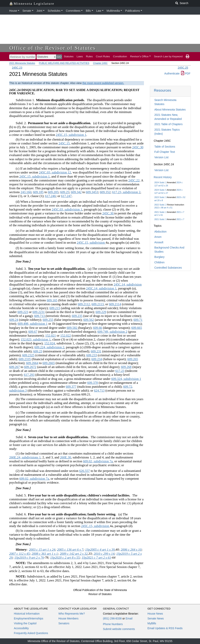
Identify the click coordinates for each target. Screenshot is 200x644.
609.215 (55, 308)
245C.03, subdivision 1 (67, 209)
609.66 (98, 328)
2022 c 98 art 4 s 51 (163, 208)
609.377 (71, 387)
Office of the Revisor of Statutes (53, 48)
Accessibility (21, 628)
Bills (88, 11)
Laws (80, 56)
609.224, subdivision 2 (49, 347)
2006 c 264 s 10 (131, 550)
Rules (89, 56)
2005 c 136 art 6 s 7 (70, 550)
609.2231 (39, 312)
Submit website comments (119, 629)
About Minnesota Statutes (170, 110)
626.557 (84, 471)
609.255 (48, 320)
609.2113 (98, 304)
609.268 (126, 367)
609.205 (53, 192)
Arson (158, 237)
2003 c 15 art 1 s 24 (42, 550)
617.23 (120, 371)
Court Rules (103, 56)
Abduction (160, 232)
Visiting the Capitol (25, 623)
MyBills (152, 623)
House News (155, 614)
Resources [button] (162, 90)
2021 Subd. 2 (160, 212)
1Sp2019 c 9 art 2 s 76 (29, 558)
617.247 (66, 196)
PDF (186, 73)
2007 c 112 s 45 (19, 554)
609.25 (65, 192)
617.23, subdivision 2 (126, 192)
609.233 (92, 355)
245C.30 (138, 147)
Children (159, 262)
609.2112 (84, 304)
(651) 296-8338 (112, 618)
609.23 (38, 351)
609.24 (14, 320)
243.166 (26, 192)
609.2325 (28, 355)
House (13, 11)
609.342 (76, 192)
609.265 (133, 359)
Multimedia (113, 11)
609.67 (33, 332)
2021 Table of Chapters (168, 124)
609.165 (52, 300)
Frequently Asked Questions (31, 633)
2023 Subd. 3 (160, 197)
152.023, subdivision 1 (36, 339)
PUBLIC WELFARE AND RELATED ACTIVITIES (64, 63)
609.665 (137, 328)
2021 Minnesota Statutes (22, 63)
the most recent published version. (103, 83)
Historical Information (27, 614)
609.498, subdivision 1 (33, 324)
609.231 (96, 351)
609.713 (40, 316)
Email (129, 618)
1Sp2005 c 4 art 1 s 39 (100, 550)
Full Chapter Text (165, 152)
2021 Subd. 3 (160, 219)
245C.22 (134, 180)
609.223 (23, 312)
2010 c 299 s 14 (104, 554)
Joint (39, 11)
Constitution (120, 56)
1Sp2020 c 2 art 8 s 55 (65, 558)
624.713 (99, 391)
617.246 (50, 196)
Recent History (163, 177)
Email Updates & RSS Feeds (165, 628)
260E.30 (65, 457)
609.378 (93, 383)
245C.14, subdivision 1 (101, 288)
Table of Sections (165, 147)
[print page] (187, 57)
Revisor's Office (139, 56)
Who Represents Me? (72, 614)
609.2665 (49, 363)
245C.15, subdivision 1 (71, 135)
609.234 (97, 359)
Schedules (54, 11)
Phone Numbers (113, 624)
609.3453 (92, 192)
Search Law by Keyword (168, 56)
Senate (27, 11)
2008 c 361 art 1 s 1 (45, 554)
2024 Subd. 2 (160, 182)
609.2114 (115, 304)
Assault (159, 242)
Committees (73, 11)
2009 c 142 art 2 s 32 (74, 554)
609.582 (72, 328)
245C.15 (64, 143)
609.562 (89, 320)
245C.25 (183, 68)
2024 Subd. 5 (160, 190)
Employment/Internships (29, 618)
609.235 (77, 316)
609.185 (38, 192)
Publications (133, 11)
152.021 (51, 336)
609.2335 (25, 359)
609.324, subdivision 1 (126, 379)
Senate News (156, 618)
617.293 (29, 375)
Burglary (159, 257)
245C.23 (17, 68)
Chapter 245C (100, 63)
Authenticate (172, 73)
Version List (161, 157)
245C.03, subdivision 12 (55, 172)
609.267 (15, 367)
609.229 (101, 312)
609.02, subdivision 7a (98, 461)
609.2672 (30, 367)
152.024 (50, 343)
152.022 (66, 336)
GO (59, 57)
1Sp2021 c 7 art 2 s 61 (96, 558)
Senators (64, 623)
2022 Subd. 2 (160, 205)
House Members (68, 618)
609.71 (138, 320)
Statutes (69, 56)
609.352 (105, 192)
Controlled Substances (168, 268)
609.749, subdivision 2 (112, 332)
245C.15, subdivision (91, 243)
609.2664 (32, 363)
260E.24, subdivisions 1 (25, 457)
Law (99, 11)
